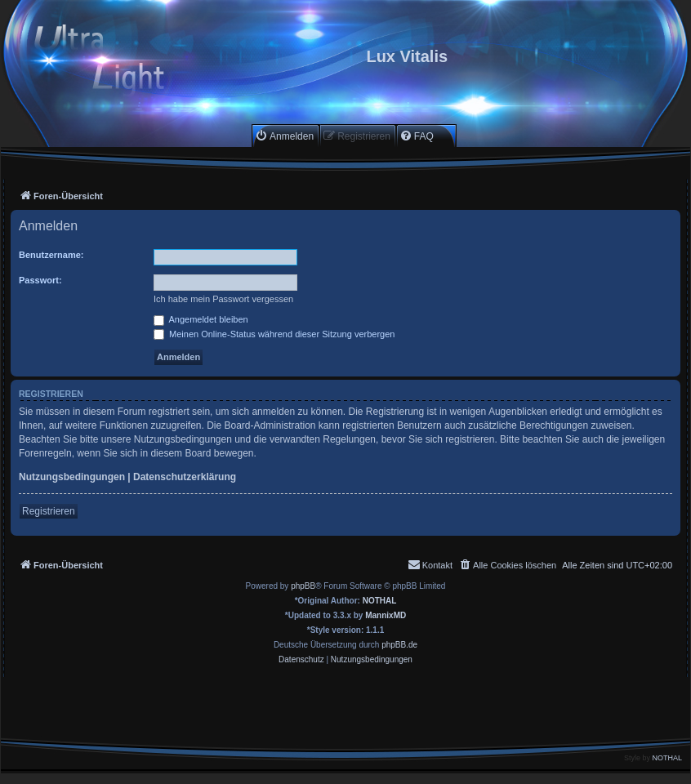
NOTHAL (380, 601)
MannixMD (386, 615)
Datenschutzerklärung (185, 477)
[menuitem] (284, 136)
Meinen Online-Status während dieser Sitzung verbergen (274, 334)
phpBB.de (399, 645)
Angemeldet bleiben (201, 319)
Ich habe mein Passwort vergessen (223, 299)
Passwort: (40, 280)
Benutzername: (51, 255)
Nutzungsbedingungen (72, 477)
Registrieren (49, 511)
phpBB (303, 586)
